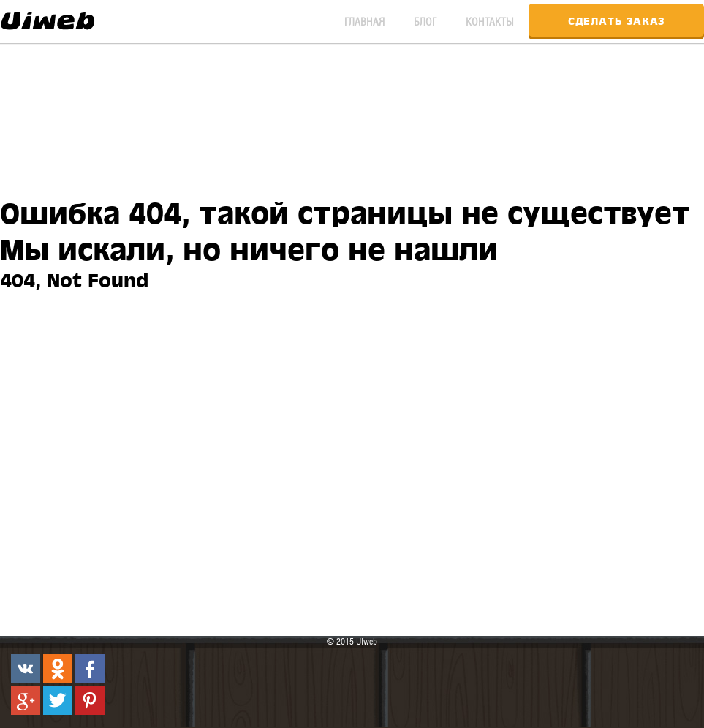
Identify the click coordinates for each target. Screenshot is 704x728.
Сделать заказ (616, 20)
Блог (425, 22)
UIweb (48, 18)
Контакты (490, 22)
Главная (364, 22)
